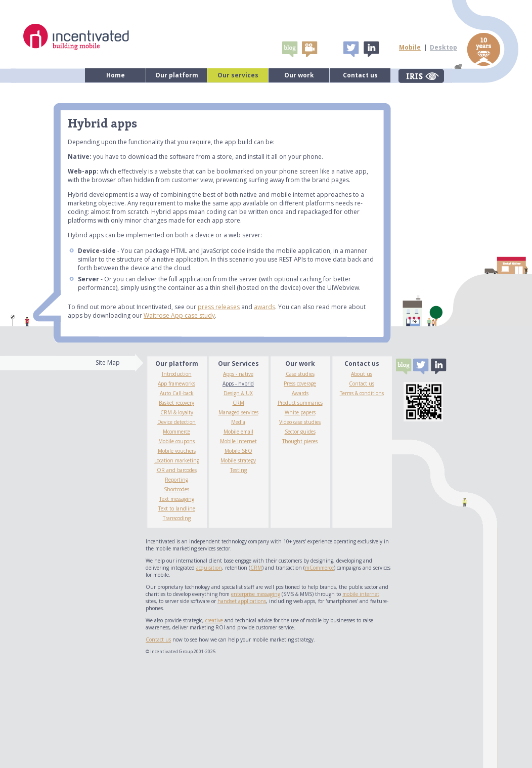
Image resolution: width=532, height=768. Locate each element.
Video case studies (300, 422)
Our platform (177, 75)
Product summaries (300, 403)
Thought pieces (300, 441)
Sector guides (300, 432)
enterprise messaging (256, 594)
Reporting (176, 480)
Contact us (360, 75)
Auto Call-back (177, 393)
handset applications (242, 601)
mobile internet (361, 594)
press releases (219, 307)
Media (238, 422)
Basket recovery (176, 403)
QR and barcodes (177, 470)
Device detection (176, 422)
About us (362, 374)
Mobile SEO (238, 451)
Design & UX (238, 393)
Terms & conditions (362, 393)
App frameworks (176, 383)
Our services (238, 75)
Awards (300, 393)
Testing (238, 470)
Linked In (371, 49)
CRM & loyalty (177, 412)
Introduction (177, 374)
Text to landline (177, 508)
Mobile (410, 47)
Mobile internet (238, 441)
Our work (299, 75)
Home (116, 75)
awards (264, 307)
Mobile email (238, 432)
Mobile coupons (176, 441)
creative (214, 620)
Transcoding (177, 518)
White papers (300, 412)
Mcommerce (176, 432)
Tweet (351, 49)
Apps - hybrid (238, 383)
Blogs (290, 49)
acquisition (209, 568)
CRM (238, 403)
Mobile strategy (238, 460)
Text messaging (177, 499)
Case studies (300, 374)
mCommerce (319, 568)
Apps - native (238, 374)
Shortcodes (176, 489)
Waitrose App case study (179, 315)
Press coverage (300, 383)
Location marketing (177, 460)
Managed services (238, 412)
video (309, 49)
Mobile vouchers (177, 451)
